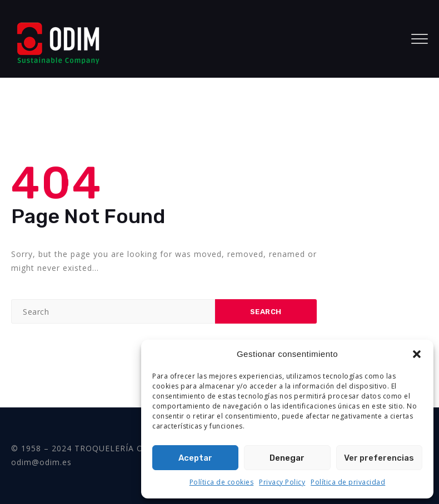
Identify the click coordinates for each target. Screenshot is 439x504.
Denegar (287, 458)
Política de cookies (222, 482)
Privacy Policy (282, 482)
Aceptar (195, 458)
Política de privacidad (348, 482)
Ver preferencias (379, 458)
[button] (417, 354)
